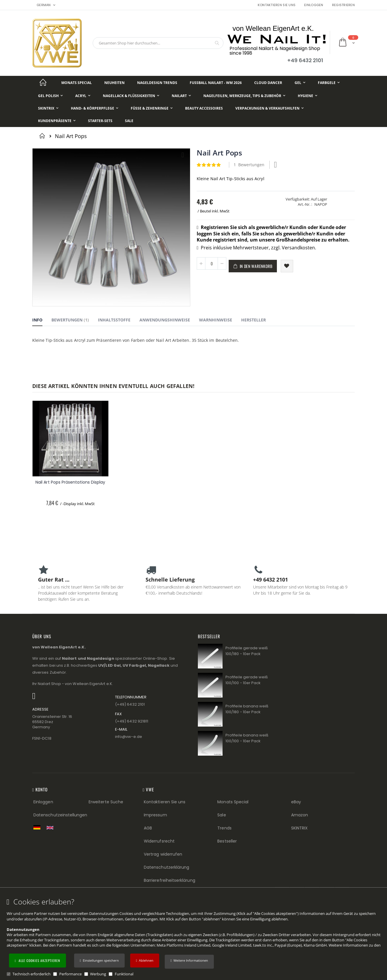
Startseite (43, 136)
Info (37, 320)
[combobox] (158, 43)
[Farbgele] (329, 83)
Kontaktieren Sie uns (277, 5)
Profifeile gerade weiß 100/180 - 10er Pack (247, 651)
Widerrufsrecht (159, 841)
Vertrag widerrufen (163, 854)
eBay (296, 802)
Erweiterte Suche (106, 802)
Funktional (124, 974)
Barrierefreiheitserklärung (170, 880)
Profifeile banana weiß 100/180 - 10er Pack (247, 709)
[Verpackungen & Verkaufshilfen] (269, 108)
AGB (148, 828)
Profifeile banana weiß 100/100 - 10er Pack (247, 738)
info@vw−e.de (129, 737)
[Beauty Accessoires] (204, 108)
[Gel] (300, 83)
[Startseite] (43, 83)
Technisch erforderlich (32, 974)
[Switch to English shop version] (51, 828)
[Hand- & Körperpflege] (95, 108)
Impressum (155, 815)
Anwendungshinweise (165, 320)
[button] (189, 962)
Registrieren (343, 5)
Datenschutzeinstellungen (60, 815)
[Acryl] (83, 96)
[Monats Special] (77, 83)
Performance (70, 974)
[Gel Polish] (50, 96)
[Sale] (129, 121)
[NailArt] (181, 96)
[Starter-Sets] (100, 121)
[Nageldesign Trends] (157, 83)
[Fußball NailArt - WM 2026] (216, 83)
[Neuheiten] (114, 83)
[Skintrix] (48, 108)
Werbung (98, 974)
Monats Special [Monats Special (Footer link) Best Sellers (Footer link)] (233, 802)
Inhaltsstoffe (114, 320)
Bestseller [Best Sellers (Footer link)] (227, 841)
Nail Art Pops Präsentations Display (70, 482)
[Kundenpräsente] (57, 121)
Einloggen (314, 5)
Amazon (300, 815)
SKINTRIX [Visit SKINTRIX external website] (300, 828)
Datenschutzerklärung (166, 867)
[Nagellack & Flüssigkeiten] (131, 96)
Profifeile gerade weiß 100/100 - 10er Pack (247, 680)
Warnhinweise (216, 320)
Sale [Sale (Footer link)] (222, 815)
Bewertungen (70, 320)
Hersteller (253, 320)
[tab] (42, 321)
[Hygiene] (308, 96)
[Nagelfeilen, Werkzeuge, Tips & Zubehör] (244, 96)
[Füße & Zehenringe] (152, 108)
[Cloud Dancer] (268, 83)
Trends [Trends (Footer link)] (224, 828)
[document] (194, 937)
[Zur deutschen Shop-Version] (38, 827)
